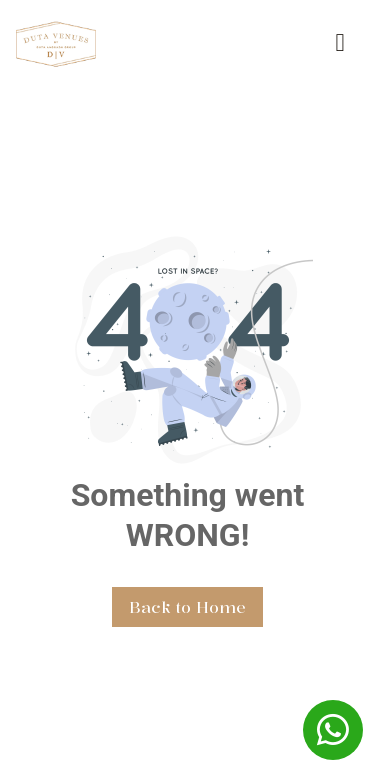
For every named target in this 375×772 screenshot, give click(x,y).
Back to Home (187, 607)
